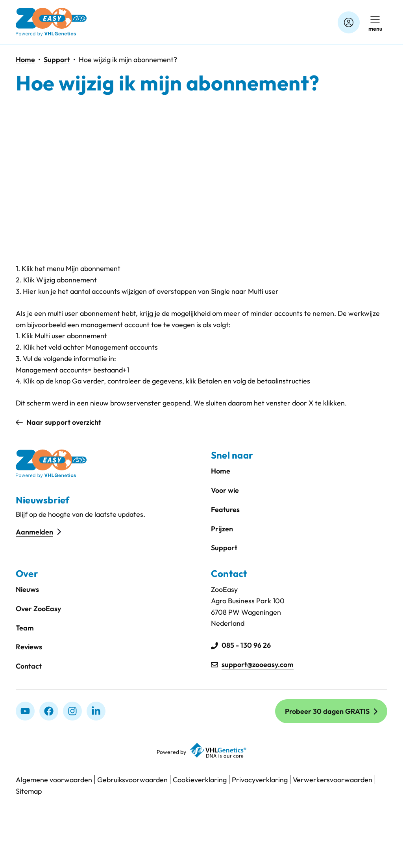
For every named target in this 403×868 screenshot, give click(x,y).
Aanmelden (34, 532)
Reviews (29, 647)
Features (225, 510)
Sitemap (29, 791)
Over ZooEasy (38, 609)
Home (25, 60)
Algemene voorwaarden (54, 780)
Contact (29, 666)
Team (25, 628)
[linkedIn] (96, 711)
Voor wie (225, 490)
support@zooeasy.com (258, 664)
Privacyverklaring (260, 780)
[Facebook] (49, 711)
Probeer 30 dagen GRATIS (327, 711)
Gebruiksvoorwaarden (132, 780)
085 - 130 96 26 (246, 645)
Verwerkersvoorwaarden (333, 780)
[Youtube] (25, 711)
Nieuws (27, 589)
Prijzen (222, 529)
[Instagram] (72, 711)
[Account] (349, 22)
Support (57, 60)
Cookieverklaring (200, 780)
